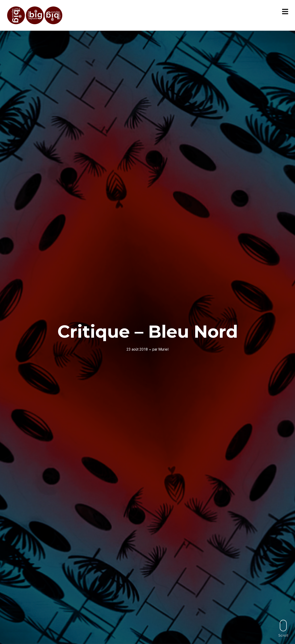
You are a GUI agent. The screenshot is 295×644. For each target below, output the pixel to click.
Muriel (163, 349)
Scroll (283, 628)
